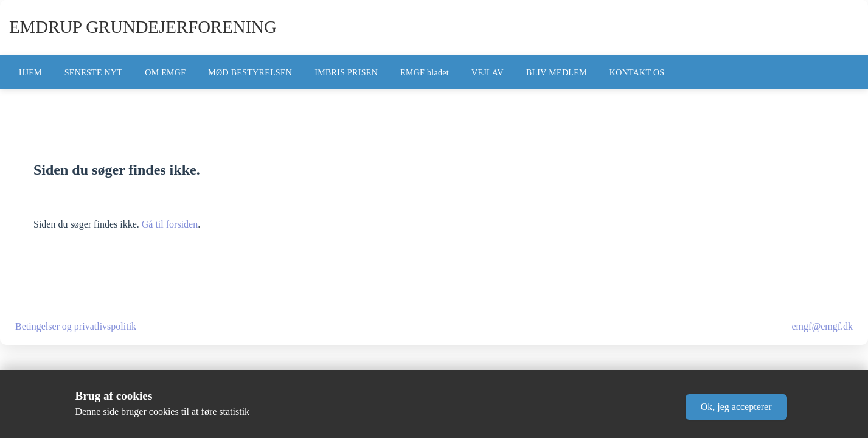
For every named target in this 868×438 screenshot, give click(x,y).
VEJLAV (488, 73)
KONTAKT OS (637, 73)
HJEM (30, 73)
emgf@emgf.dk (822, 326)
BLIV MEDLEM (557, 73)
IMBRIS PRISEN (346, 73)
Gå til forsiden (170, 224)
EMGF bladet (425, 73)
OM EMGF (165, 73)
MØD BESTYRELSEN (250, 73)
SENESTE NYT (93, 73)
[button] (736, 407)
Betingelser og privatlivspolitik (76, 326)
